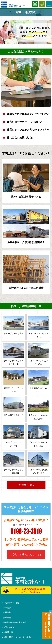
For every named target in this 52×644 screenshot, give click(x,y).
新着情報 (7, 608)
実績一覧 (7, 617)
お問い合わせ (9, 627)
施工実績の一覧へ (26, 485)
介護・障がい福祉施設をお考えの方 (19, 637)
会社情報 (7, 612)
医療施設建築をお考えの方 (15, 622)
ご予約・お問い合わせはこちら (26, 554)
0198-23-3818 (26, 532)
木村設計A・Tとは (11, 603)
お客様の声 (8, 632)
